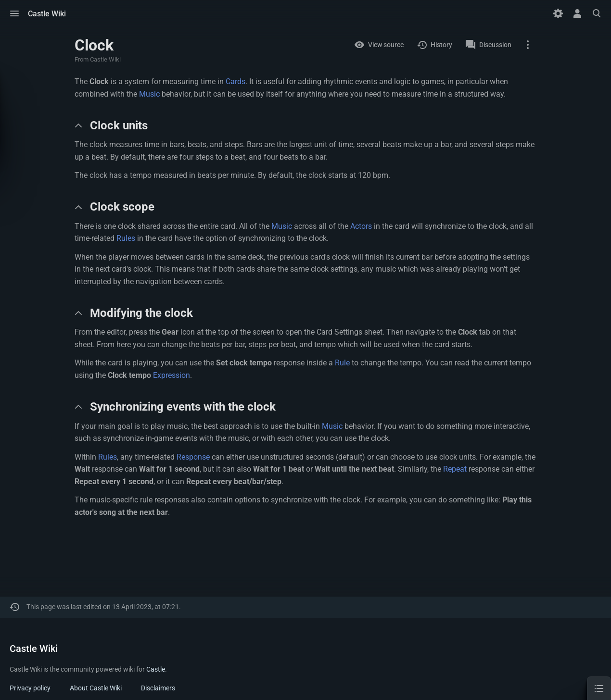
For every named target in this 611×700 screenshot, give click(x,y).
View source (386, 45)
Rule (342, 363)
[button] (14, 13)
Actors (361, 226)
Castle (156, 669)
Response (193, 457)
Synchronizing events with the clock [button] (183, 407)
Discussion (495, 45)
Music (149, 94)
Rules (126, 238)
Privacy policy (30, 688)
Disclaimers (158, 688)
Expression (172, 375)
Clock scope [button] (122, 207)
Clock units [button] (119, 125)
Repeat (455, 469)
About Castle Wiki (96, 688)
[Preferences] (558, 13)
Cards (235, 81)
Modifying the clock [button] (141, 313)
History (441, 45)
